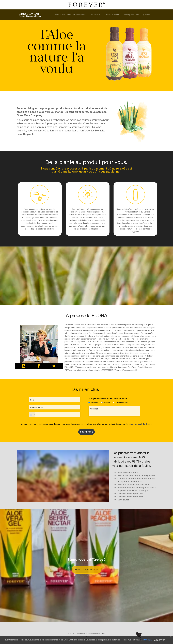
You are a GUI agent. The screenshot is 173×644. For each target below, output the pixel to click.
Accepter (160, 640)
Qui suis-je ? (96, 15)
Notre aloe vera (113, 15)
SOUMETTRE (86, 432)
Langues (148, 15)
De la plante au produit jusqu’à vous (71, 15)
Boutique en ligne (132, 15)
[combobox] (32, 415)
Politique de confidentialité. (139, 424)
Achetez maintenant (87, 570)
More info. (148, 640)
